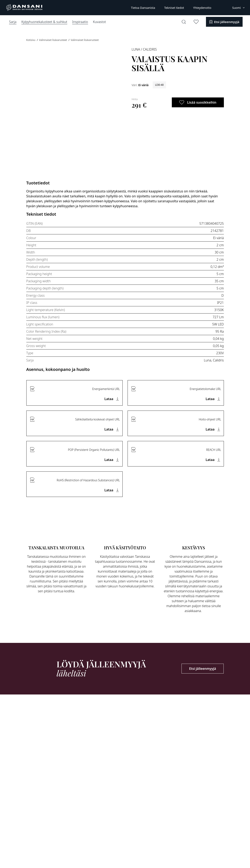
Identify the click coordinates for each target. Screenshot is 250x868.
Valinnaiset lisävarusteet (53, 40)
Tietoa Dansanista (143, 8)
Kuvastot (99, 22)
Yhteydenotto (202, 8)
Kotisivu (31, 40)
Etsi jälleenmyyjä (203, 669)
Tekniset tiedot (174, 8)
